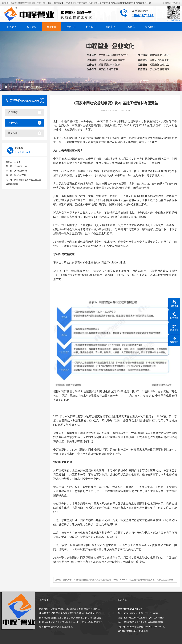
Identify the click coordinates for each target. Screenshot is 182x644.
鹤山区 (45, 622)
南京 (73, 618)
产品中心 (71, 26)
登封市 (54, 627)
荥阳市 (97, 622)
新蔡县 (67, 618)
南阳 (44, 613)
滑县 (76, 613)
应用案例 (110, 26)
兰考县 (89, 613)
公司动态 (13, 112)
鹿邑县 (61, 618)
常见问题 (13, 133)
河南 (41, 609)
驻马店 (64, 613)
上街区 (83, 622)
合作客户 (91, 26)
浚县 (83, 618)
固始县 (54, 618)
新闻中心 (51, 26)
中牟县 (90, 622)
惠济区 (61, 627)
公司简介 (167, 3)
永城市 (47, 618)
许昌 (90, 609)
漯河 (95, 609)
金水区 (76, 622)
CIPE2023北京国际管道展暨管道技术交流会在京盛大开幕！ (148, 580)
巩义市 (82, 613)
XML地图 (143, 631)
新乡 (76, 609)
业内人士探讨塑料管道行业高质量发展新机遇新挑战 (87, 580)
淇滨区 (93, 618)
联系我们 (176, 3)
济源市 (71, 613)
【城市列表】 (58, 3)
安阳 (67, 609)
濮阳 (86, 609)
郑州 (46, 609)
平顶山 (61, 609)
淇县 (87, 618)
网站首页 (12, 26)
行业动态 (38, 87)
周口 (58, 613)
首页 (21, 87)
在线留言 (130, 26)
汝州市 (96, 613)
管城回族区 (67, 622)
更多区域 (68, 627)
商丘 (49, 613)
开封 (51, 609)
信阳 (53, 613)
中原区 (52, 622)
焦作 (81, 609)
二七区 (58, 622)
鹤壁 (72, 609)
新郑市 (47, 627)
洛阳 (55, 609)
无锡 (78, 618)
